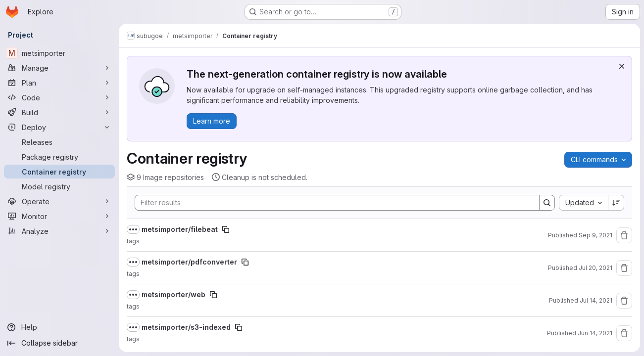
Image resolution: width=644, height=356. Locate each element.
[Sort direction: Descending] (616, 203)
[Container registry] (59, 172)
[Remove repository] (624, 235)
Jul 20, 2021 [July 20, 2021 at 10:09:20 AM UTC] (595, 268)
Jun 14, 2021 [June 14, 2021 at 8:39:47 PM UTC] (595, 333)
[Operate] (59, 201)
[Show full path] (133, 229)
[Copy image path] (226, 229)
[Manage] (59, 68)
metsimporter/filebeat (180, 229)
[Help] (59, 327)
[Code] (59, 97)
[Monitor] (59, 216)
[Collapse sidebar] (59, 343)
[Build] (59, 112)
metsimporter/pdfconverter (189, 262)
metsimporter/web (173, 294)
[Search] (332, 203)
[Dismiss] (622, 66)
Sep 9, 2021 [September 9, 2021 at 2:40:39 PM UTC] (595, 235)
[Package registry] (59, 157)
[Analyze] (59, 231)
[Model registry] (59, 186)
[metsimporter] (59, 53)
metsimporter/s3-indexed (186, 327)
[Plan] (59, 83)
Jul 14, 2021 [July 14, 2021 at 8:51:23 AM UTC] (596, 300)
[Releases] (59, 142)
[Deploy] (59, 127)
